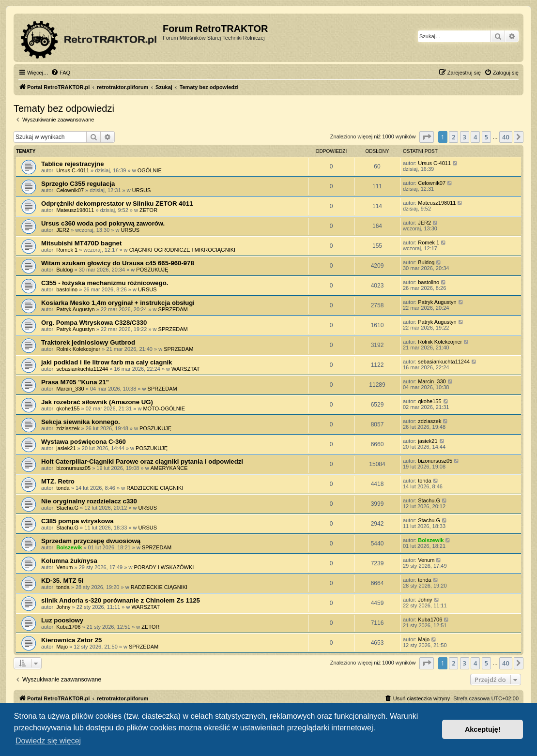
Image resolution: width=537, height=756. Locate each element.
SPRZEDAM (173, 309)
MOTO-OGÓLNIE (164, 408)
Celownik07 (70, 190)
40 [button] (506, 137)
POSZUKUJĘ (152, 270)
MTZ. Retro (58, 481)
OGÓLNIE (150, 170)
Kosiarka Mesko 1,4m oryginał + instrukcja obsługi (118, 303)
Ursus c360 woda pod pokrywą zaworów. (103, 223)
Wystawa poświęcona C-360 (84, 442)
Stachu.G (67, 508)
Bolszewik (69, 547)
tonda (63, 488)
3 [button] (465, 137)
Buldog (64, 270)
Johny (63, 607)
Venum (64, 567)
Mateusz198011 (75, 210)
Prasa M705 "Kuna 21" (75, 382)
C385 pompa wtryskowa (77, 521)
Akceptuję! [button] (483, 729)
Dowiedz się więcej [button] (48, 741)
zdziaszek (68, 428)
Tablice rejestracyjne (73, 164)
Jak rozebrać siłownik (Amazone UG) (97, 402)
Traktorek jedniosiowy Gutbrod (88, 342)
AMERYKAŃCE (169, 468)
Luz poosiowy (62, 620)
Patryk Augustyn (76, 309)
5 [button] (486, 137)
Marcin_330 (70, 389)
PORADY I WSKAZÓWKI (164, 567)
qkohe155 (68, 408)
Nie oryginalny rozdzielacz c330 (89, 501)
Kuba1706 (68, 627)
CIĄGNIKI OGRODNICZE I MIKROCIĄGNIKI (182, 250)
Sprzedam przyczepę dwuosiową (91, 541)
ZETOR (148, 210)
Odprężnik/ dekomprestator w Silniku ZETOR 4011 (117, 204)
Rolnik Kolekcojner (78, 349)
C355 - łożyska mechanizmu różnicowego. (105, 283)
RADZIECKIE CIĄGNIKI (155, 488)
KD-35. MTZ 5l (62, 581)
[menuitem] (61, 73)
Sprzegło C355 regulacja (78, 184)
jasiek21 (66, 448)
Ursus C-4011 (73, 170)
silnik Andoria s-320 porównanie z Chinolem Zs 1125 (121, 600)
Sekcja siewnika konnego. (81, 422)
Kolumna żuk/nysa (69, 561)
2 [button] (453, 137)
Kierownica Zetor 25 (71, 640)
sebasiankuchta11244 (82, 369)
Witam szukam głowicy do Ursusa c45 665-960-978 (118, 263)
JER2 (63, 230)
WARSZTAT (185, 369)
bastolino (67, 289)
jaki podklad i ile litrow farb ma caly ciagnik (107, 362)
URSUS (142, 190)
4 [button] (475, 137)
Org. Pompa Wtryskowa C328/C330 (94, 323)
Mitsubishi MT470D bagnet (81, 243)
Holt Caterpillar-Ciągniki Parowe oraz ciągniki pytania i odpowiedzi (142, 461)
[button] (427, 137)
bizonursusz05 (73, 468)
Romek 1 (67, 250)
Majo (62, 647)
